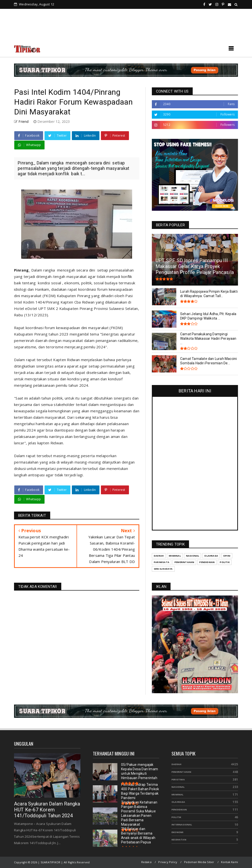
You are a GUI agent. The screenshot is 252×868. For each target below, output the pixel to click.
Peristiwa (178, 780)
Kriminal (178, 795)
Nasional (178, 787)
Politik (176, 817)
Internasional (182, 825)
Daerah (176, 764)
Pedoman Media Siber (199, 862)
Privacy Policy (168, 862)
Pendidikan (179, 810)
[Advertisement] (126, 27)
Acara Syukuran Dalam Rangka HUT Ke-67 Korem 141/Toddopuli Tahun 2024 (47, 810)
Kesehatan (179, 840)
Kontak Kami (229, 862)
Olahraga (178, 802)
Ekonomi (177, 832)
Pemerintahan (181, 772)
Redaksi (146, 862)
